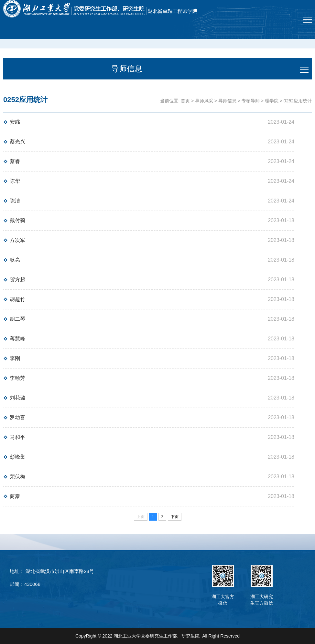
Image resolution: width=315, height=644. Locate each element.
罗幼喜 (17, 417)
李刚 (15, 358)
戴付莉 (17, 220)
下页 (175, 517)
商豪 (15, 496)
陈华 (15, 181)
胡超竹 (17, 299)
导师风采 (204, 101)
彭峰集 (17, 457)
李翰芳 (17, 378)
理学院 (272, 101)
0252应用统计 (298, 101)
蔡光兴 (17, 142)
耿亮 (15, 260)
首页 (185, 101)
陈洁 (15, 201)
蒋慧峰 (17, 339)
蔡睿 (15, 161)
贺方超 (17, 280)
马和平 (17, 437)
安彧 (15, 122)
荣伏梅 (17, 477)
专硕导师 (251, 101)
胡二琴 (17, 319)
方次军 (17, 240)
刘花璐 (17, 398)
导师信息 (227, 101)
